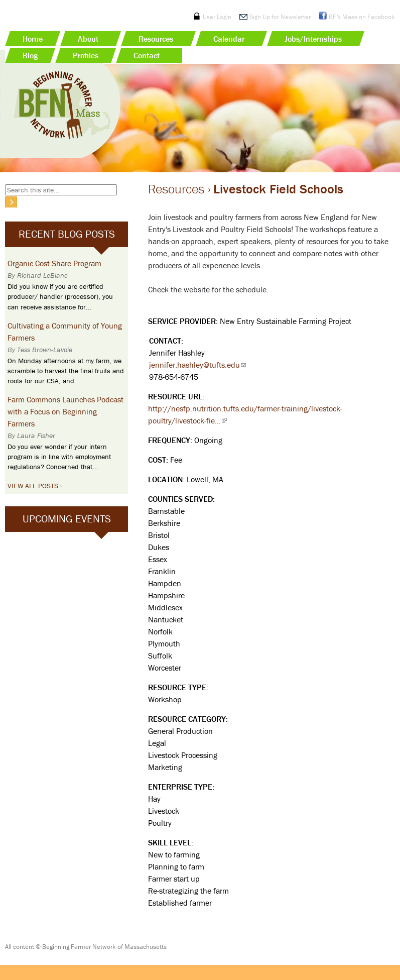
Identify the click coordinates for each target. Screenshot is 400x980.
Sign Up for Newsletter (280, 17)
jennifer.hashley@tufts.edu (197, 365)
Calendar (229, 39)
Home (33, 39)
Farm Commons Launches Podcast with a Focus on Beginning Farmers (65, 411)
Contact (147, 55)
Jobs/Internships (313, 39)
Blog (30, 55)
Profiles (86, 55)
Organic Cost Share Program (54, 263)
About (88, 39)
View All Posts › (35, 486)
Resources (156, 39)
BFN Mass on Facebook (362, 17)
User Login (217, 17)
